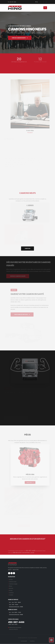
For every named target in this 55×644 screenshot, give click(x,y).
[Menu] (45, 8)
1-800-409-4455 (13, 624)
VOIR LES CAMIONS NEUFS (20, 39)
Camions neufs (13, 582)
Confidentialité (24, 641)
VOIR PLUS (27, 248)
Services (11, 588)
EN (37, 2)
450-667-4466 (12, 2)
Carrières (11, 593)
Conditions (32, 641)
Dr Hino (11, 591)
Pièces (11, 586)
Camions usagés (13, 584)
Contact (11, 595)
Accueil (11, 580)
